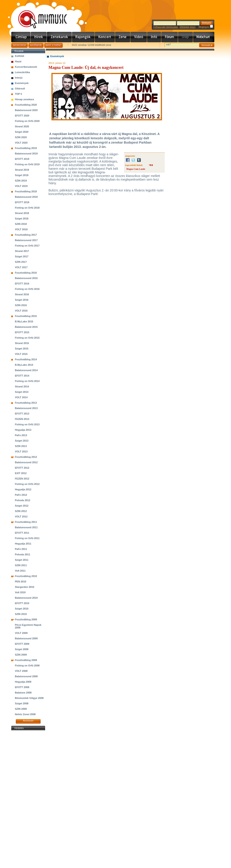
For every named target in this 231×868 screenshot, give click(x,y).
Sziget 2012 (22, 506)
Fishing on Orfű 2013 (27, 424)
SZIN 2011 (21, 565)
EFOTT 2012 (22, 468)
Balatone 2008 (23, 693)
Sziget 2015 (22, 349)
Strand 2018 (22, 213)
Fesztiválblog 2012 (26, 457)
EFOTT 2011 (22, 533)
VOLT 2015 (21, 354)
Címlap (21, 37)
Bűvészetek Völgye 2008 (29, 698)
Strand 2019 (22, 170)
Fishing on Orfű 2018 (27, 208)
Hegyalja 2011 (23, 544)
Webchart (204, 37)
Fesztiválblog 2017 (26, 235)
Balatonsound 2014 (26, 370)
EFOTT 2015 (22, 332)
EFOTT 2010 (22, 603)
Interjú (19, 78)
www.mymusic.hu (39, 15)
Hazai (18, 61)
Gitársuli (20, 88)
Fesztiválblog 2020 (26, 105)
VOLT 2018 (21, 229)
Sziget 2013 (22, 441)
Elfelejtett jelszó (188, 27)
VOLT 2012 (21, 517)
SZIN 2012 (21, 511)
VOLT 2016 (21, 311)
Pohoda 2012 (23, 500)
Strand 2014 (22, 386)
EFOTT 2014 (22, 376)
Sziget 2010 (22, 609)
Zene (123, 37)
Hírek (39, 37)
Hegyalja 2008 (23, 682)
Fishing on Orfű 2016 (27, 289)
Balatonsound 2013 (26, 408)
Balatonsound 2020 (26, 110)
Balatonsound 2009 (26, 638)
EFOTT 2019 (22, 159)
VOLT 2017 (21, 267)
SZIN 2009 (21, 655)
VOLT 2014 (21, 397)
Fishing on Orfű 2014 (27, 381)
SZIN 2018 (21, 224)
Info (154, 37)
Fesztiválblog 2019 (26, 148)
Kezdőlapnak (36, 45)
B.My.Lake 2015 (24, 321)
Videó (139, 37)
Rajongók (83, 37)
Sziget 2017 (22, 256)
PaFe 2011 (21, 549)
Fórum (170, 37)
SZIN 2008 (21, 709)
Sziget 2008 (22, 703)
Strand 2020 (22, 126)
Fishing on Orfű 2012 (27, 484)
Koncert (105, 37)
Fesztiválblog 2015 (26, 316)
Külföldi (20, 56)
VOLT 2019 (21, 186)
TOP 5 (18, 94)
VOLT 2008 (21, 671)
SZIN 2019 (21, 181)
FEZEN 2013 (22, 419)
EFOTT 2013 (22, 414)
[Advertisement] (28, 799)
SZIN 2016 (21, 305)
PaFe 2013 (21, 435)
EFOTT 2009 (22, 644)
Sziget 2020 (22, 132)
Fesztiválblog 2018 (26, 191)
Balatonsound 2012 (26, 462)
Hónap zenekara (24, 99)
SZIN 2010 (21, 614)
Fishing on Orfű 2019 (27, 164)
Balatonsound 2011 (26, 527)
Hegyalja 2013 (23, 430)
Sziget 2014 (22, 392)
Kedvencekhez (20, 45)
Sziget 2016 (22, 300)
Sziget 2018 (22, 219)
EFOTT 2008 (22, 687)
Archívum (28, 721)
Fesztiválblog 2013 (26, 403)
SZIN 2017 (21, 262)
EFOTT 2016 (22, 284)
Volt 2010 (20, 592)
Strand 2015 (22, 343)
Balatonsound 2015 (26, 327)
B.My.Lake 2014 (24, 365)
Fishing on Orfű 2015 (27, 338)
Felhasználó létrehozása (166, 27)
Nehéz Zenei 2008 (25, 714)
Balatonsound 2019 (26, 154)
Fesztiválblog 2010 (26, 576)
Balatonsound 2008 (26, 676)
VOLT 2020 (21, 143)
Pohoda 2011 (23, 554)
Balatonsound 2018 (26, 197)
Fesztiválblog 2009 (26, 619)
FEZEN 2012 (22, 479)
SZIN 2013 (21, 446)
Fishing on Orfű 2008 (27, 666)
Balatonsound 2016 (26, 278)
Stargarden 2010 (25, 587)
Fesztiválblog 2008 (26, 660)
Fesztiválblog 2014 (26, 359)
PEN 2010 (21, 582)
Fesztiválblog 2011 (26, 522)
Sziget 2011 (22, 560)
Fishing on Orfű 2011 (27, 538)
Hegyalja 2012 (23, 489)
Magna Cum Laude (136, 169)
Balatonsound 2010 (26, 598)
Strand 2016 (22, 294)
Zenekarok (59, 37)
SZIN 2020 (21, 137)
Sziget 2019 (22, 175)
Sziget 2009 (22, 649)
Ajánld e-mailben (53, 45)
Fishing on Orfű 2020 (27, 121)
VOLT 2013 (21, 451)
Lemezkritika (22, 72)
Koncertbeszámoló (26, 67)
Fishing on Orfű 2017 (27, 246)
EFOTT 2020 (22, 116)
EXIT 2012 (21, 473)
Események (22, 83)
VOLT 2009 (21, 633)
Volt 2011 (20, 571)
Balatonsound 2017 (26, 240)
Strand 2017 (22, 251)
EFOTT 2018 (22, 202)
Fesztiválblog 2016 (26, 273)
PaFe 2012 (21, 495)
